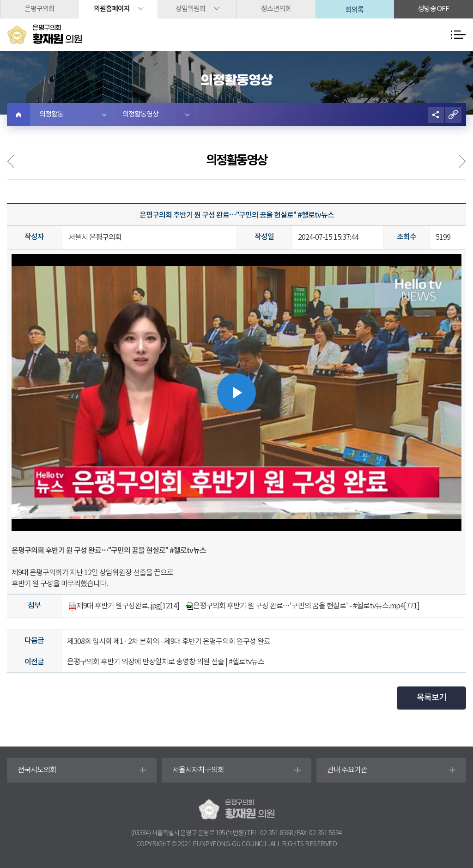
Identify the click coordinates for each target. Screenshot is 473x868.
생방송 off (434, 9)
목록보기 (431, 698)
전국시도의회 (37, 770)
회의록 (355, 9)
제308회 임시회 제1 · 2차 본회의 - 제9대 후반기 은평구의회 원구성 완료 (169, 642)
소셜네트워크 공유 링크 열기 (436, 115)
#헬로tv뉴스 (188, 551)
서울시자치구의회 (198, 770)
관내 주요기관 (347, 770)
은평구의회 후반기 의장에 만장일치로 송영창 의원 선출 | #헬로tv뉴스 (166, 662)
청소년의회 (276, 9)
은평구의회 (39, 9)
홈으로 (18, 115)
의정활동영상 (140, 114)
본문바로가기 (0, 0)
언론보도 (456, 161)
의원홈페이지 (112, 9)
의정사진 (17, 161)
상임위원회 (191, 9)
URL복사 (453, 115)
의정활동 (51, 114)
